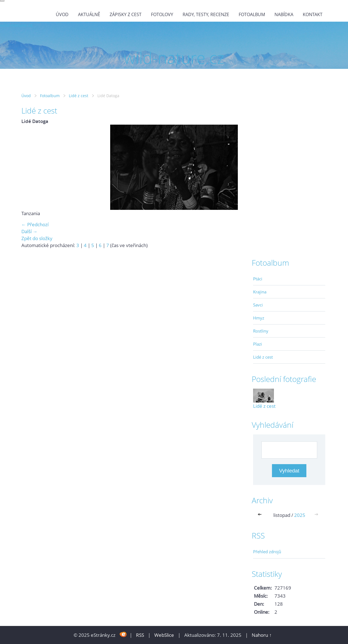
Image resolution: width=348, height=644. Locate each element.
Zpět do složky (37, 238)
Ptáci (258, 279)
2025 (300, 515)
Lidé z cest (79, 96)
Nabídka (284, 14)
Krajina (260, 292)
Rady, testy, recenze (206, 14)
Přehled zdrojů (267, 552)
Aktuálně (89, 14)
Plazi (258, 344)
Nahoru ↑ (262, 635)
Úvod (62, 14)
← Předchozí (35, 224)
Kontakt (313, 14)
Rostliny (261, 331)
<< (261, 515)
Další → (29, 231)
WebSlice (164, 635)
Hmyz (259, 318)
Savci (258, 305)
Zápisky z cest (126, 14)
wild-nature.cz (16, 25)
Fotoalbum (252, 14)
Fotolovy (162, 14)
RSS (140, 635)
